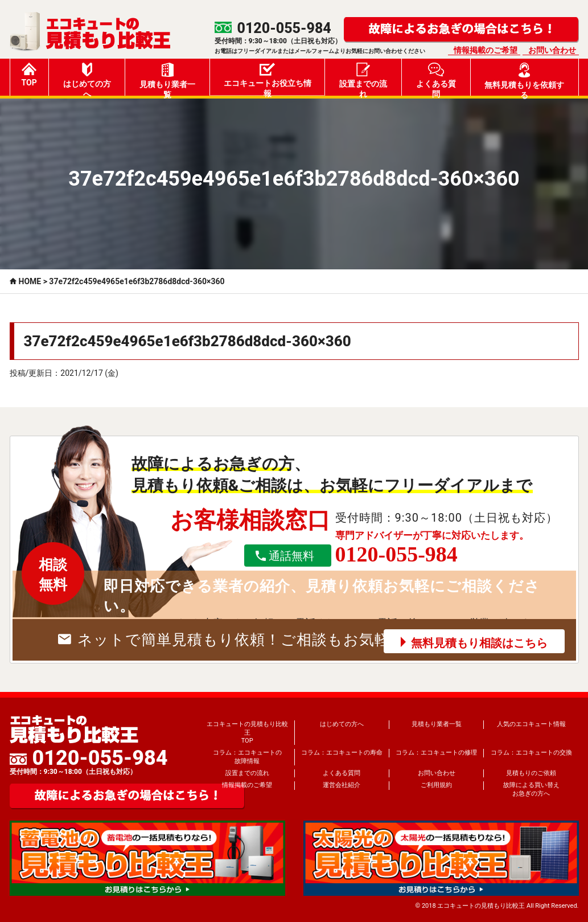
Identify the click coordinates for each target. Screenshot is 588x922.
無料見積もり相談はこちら (479, 643)
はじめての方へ (87, 79)
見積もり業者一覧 (167, 79)
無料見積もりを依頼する (524, 79)
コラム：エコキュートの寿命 (342, 753)
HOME (30, 281)
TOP (29, 75)
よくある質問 (436, 79)
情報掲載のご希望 (486, 50)
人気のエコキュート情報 (531, 724)
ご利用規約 (436, 785)
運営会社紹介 (342, 785)
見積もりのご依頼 (531, 773)
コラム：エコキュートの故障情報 (247, 757)
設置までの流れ (363, 79)
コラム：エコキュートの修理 (436, 753)
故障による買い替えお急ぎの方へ (531, 789)
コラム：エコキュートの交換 (531, 753)
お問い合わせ (552, 50)
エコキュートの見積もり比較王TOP (247, 732)
